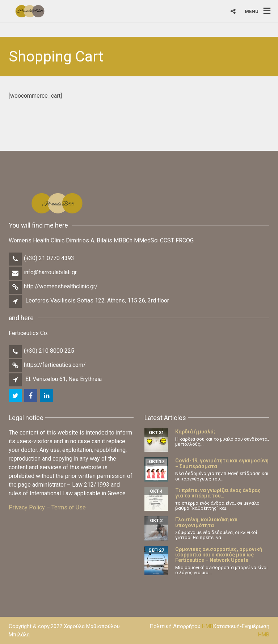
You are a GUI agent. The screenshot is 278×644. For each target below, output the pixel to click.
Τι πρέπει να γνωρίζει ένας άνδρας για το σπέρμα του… (218, 493)
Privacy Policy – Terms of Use (47, 507)
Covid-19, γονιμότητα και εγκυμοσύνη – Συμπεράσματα (222, 463)
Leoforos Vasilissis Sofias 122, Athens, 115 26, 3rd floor (97, 300)
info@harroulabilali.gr (50, 272)
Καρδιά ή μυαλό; (195, 432)
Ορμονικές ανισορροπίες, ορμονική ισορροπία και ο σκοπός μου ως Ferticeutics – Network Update (219, 555)
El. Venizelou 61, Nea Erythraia (64, 379)
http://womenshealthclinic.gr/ (61, 286)
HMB (208, 626)
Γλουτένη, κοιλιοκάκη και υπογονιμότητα (207, 522)
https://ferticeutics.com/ (55, 365)
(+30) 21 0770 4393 (49, 258)
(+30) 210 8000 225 (49, 351)
